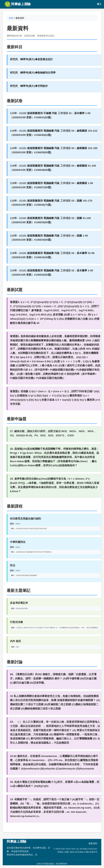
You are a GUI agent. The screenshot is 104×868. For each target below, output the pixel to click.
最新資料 (93, 843)
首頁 (11, 18)
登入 (99, 4)
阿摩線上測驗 (18, 4)
